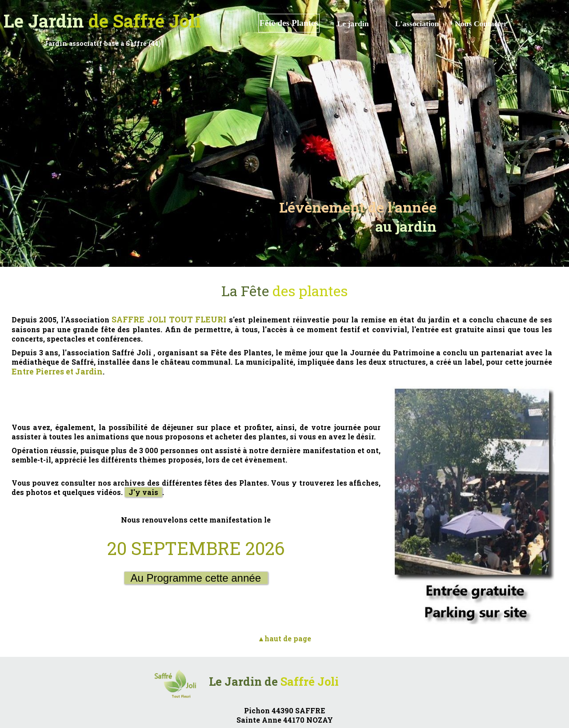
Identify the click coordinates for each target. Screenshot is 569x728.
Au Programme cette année (196, 578)
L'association (417, 24)
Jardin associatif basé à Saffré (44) (102, 43)
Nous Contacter (481, 24)
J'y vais (143, 492)
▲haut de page (285, 638)
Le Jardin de (274, 681)
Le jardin (353, 24)
